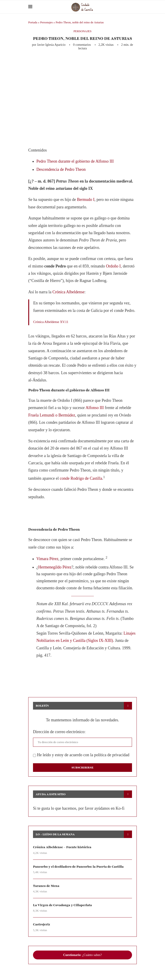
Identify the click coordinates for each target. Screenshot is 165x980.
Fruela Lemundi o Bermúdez (52, 415)
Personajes (47, 22)
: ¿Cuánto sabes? (82, 955)
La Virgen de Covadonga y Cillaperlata (62, 905)
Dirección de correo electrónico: (59, 732)
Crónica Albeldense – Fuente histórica (62, 847)
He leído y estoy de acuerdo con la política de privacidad (81, 755)
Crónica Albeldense (68, 292)
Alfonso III (94, 408)
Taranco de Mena (46, 886)
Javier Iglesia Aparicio (51, 45)
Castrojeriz (41, 924)
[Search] (134, 7)
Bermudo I (86, 200)
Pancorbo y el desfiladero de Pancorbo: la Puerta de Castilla (78, 867)
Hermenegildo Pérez (55, 567)
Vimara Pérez (47, 559)
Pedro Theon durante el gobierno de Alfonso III (75, 161)
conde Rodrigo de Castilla (81, 478)
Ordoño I (113, 266)
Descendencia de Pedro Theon (61, 169)
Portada (33, 22)
